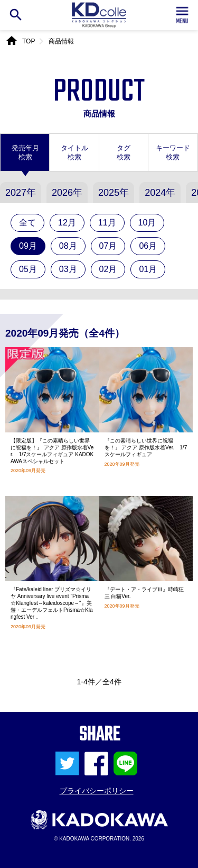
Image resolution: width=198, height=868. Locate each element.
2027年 (21, 193)
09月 (28, 246)
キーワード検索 (173, 152)
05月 (28, 269)
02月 (108, 269)
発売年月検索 (25, 152)
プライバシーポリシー (97, 791)
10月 (147, 223)
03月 (68, 269)
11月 (107, 223)
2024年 (160, 193)
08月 (68, 246)
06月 (148, 246)
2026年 (67, 193)
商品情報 (61, 41)
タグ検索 (124, 152)
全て (27, 223)
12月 (67, 223)
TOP (29, 41)
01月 (148, 269)
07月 (108, 246)
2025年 (114, 193)
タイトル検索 (74, 152)
